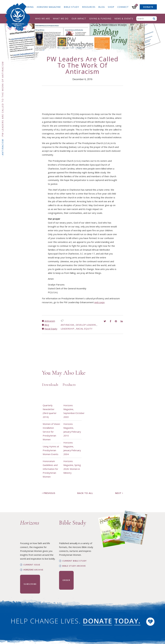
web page (99, 302)
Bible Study (71, 7)
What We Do (61, 19)
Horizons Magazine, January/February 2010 (72, 430)
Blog (102, 7)
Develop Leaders (86, 325)
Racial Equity (84, 329)
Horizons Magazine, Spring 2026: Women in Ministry (72, 467)
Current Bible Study (74, 561)
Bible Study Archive (74, 566)
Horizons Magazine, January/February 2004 (72, 448)
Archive (33, 570)
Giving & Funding (100, 19)
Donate (148, 7)
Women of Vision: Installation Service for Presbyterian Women (51, 432)
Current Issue (32, 565)
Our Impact (79, 19)
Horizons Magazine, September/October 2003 (72, 411)
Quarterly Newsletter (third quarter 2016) (50, 411)
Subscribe (30, 584)
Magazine (49, 7)
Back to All (85, 493)
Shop (111, 7)
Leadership (67, 329)
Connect (123, 7)
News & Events (124, 19)
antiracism (67, 325)
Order (66, 580)
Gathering (27, 7)
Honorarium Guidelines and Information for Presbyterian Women (50, 469)
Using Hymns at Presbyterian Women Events (51, 450)
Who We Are (43, 19)
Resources (89, 7)
